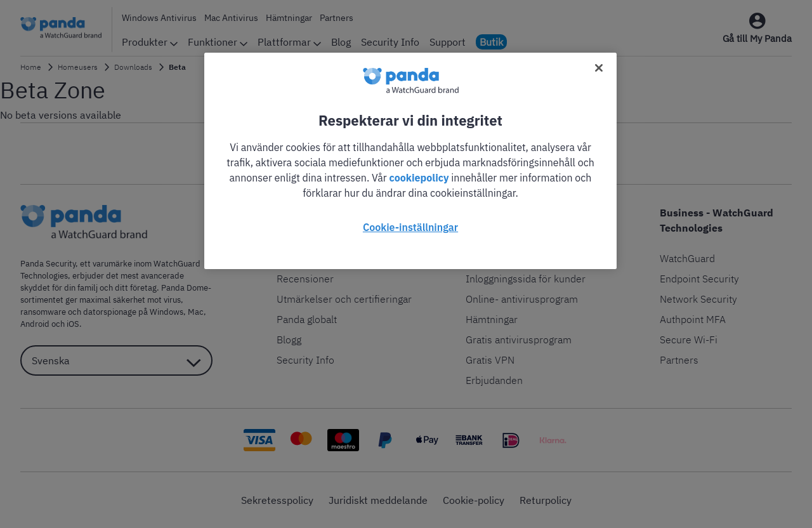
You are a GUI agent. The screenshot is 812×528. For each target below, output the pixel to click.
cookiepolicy (419, 178)
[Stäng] (599, 68)
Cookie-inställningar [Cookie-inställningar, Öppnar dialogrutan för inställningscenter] (410, 227)
